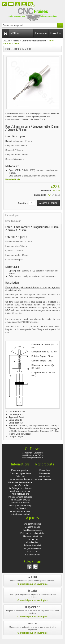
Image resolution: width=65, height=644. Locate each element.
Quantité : (23, 203)
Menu (15, 33)
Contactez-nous (32, 555)
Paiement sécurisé (32, 545)
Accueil (7, 41)
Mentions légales (32, 527)
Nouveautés (41, 33)
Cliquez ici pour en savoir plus (32, 584)
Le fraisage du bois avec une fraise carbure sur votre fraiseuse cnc (20, 491)
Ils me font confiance (45, 480)
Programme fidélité (32, 548)
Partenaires (45, 477)
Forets (16, 41)
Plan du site (32, 552)
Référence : (46, 191)
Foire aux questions (20, 470)
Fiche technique (13, 221)
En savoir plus (12, 215)
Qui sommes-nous (32, 524)
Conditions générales (32, 530)
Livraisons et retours (32, 536)
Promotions (56, 33)
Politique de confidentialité (32, 533)
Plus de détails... (14, 179)
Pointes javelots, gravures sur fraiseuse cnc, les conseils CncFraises (20, 500)
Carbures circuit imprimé (34, 41)
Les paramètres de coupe (20, 479)
